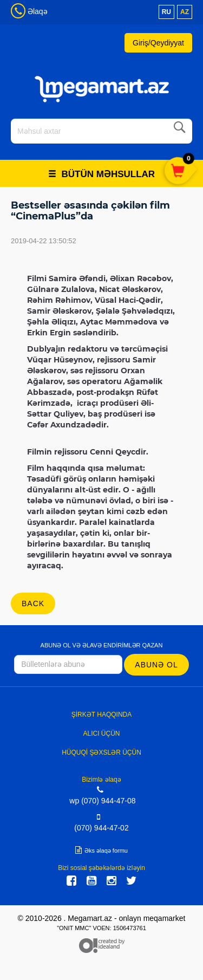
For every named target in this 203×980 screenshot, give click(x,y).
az (185, 12)
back (33, 603)
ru (166, 12)
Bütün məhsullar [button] (101, 174)
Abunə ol (156, 665)
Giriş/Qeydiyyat (158, 43)
